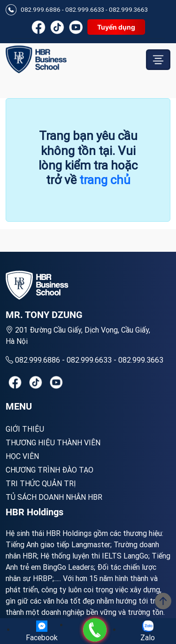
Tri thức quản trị (41, 483)
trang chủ (105, 180)
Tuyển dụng (116, 27)
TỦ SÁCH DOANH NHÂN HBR (54, 497)
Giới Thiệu (25, 429)
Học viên (22, 456)
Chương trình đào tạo (50, 470)
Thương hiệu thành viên (53, 442)
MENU (19, 406)
